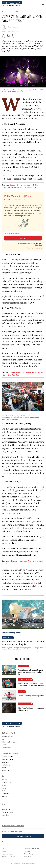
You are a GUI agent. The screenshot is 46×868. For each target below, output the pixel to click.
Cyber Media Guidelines (31, 848)
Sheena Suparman (13, 27)
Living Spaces (6, 762)
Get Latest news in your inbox (12, 831)
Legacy (4, 788)
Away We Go (6, 745)
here (33, 583)
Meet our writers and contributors (13, 826)
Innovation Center (7, 759)
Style (3, 804)
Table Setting (6, 807)
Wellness (4, 780)
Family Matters (6, 782)
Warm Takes (5, 815)
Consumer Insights (7, 757)
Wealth (4, 768)
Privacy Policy (39, 245)
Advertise (27, 851)
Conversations (6, 747)
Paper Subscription (8, 854)
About (4, 848)
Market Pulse (6, 765)
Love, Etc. (5, 796)
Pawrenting (5, 793)
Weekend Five (13, 12)
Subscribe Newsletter (23, 836)
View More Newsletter (35, 248)
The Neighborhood (7, 736)
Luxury (4, 791)
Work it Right (6, 770)
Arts (3, 739)
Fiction (4, 785)
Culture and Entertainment (10, 742)
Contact (4, 851)
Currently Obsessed (8, 812)
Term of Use (28, 857)
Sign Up (23, 238)
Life (3, 12)
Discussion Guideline (8, 857)
